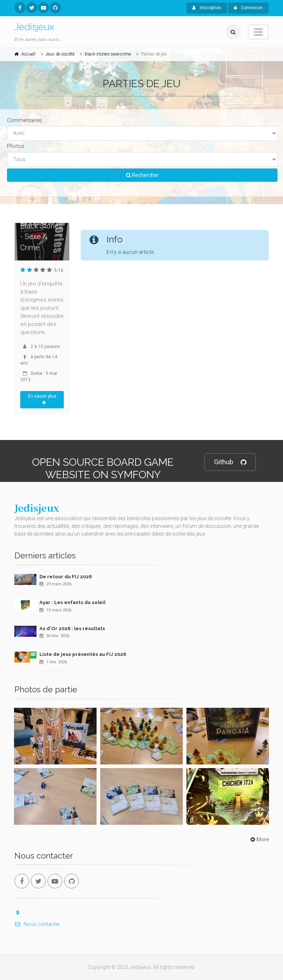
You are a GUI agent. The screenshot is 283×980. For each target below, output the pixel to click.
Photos (16, 146)
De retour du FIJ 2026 (66, 577)
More (259, 839)
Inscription (207, 8)
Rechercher (142, 175)
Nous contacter (37, 924)
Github (230, 462)
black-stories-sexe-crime (108, 54)
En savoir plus (42, 399)
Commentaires (24, 120)
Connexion (248, 8)
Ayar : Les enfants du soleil (72, 602)
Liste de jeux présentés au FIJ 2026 (83, 654)
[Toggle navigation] (258, 32)
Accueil (28, 54)
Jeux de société (60, 54)
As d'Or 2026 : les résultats (72, 629)
